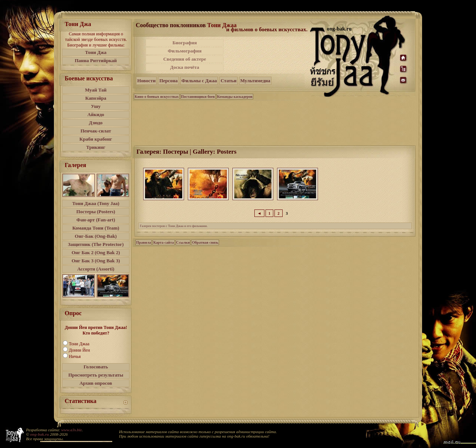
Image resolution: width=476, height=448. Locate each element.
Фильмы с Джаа (199, 81)
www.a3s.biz (72, 430)
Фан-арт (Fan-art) (96, 220)
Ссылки (183, 242)
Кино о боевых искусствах (157, 97)
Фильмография (185, 51)
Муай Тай (96, 90)
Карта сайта (163, 242)
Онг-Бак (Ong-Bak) (96, 236)
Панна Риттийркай (96, 60)
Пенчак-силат (96, 131)
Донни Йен (79, 350)
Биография (185, 43)
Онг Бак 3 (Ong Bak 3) (96, 261)
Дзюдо (96, 123)
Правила (144, 242)
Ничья (75, 356)
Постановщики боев (198, 97)
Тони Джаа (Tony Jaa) (96, 203)
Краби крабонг (96, 139)
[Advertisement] (267, 55)
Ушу (96, 106)
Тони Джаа (79, 344)
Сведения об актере (185, 59)
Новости (146, 81)
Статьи (229, 81)
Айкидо (96, 114)
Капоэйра (96, 98)
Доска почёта (184, 67)
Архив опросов (96, 383)
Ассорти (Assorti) (96, 269)
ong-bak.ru (39, 434)
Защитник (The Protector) (96, 244)
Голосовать (96, 367)
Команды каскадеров (235, 97)
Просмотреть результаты (96, 375)
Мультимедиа (255, 81)
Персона (168, 81)
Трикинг (96, 147)
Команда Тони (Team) (96, 228)
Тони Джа (96, 52)
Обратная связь (205, 242)
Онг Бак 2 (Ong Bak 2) (96, 252)
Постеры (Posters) (96, 212)
